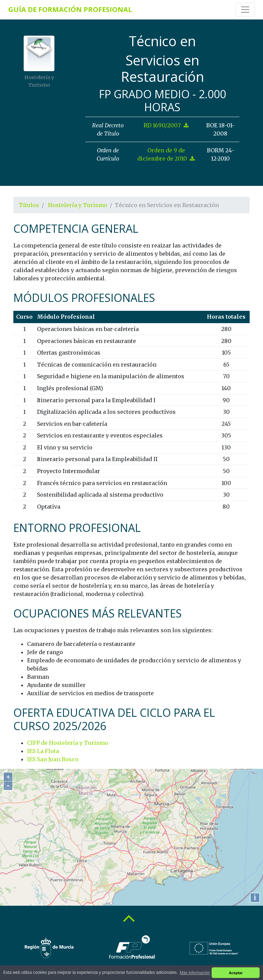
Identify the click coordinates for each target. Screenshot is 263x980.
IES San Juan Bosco (53, 759)
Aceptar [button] (236, 973)
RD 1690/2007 (166, 125)
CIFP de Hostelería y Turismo (68, 743)
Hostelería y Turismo (78, 205)
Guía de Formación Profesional (70, 9)
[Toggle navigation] (245, 10)
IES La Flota (43, 751)
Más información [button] (195, 973)
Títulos (29, 205)
